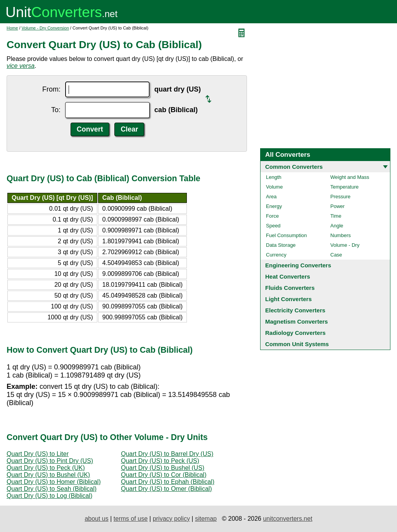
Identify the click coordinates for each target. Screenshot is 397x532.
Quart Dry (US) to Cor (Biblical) (164, 475)
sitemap (206, 519)
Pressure (340, 197)
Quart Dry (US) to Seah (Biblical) (52, 489)
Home (12, 28)
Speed (273, 226)
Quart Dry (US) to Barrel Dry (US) (167, 454)
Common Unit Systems (297, 344)
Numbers (341, 235)
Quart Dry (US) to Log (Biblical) (49, 496)
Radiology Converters (295, 333)
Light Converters (288, 299)
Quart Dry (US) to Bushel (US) (163, 468)
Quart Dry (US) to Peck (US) (160, 461)
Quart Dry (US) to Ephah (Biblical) (168, 482)
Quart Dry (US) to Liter (38, 454)
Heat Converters (288, 276)
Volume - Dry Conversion (45, 28)
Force (272, 216)
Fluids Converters (290, 288)
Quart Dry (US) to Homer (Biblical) (54, 482)
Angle (337, 226)
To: (56, 110)
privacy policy (171, 519)
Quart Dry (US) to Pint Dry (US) (50, 461)
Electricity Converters (295, 310)
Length (274, 177)
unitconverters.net (287, 519)
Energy (274, 206)
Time (336, 216)
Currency (276, 255)
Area (271, 197)
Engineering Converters (298, 265)
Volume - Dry (345, 245)
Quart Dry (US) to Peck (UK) (46, 468)
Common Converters (294, 167)
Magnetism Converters (297, 321)
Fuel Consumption (287, 235)
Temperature (344, 187)
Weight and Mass (350, 177)
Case (336, 255)
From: (51, 89)
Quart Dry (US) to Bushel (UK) (48, 475)
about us (96, 519)
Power (337, 206)
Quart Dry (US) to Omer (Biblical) (167, 489)
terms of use (131, 519)
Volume (274, 187)
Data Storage (281, 245)
